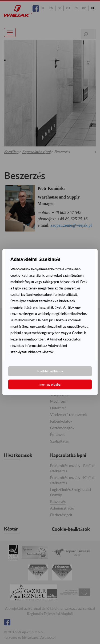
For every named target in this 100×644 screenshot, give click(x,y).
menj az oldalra (50, 384)
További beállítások (50, 371)
